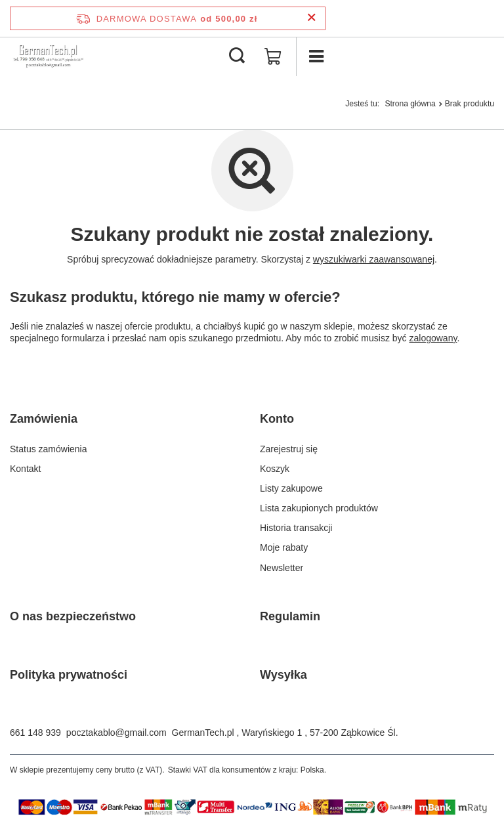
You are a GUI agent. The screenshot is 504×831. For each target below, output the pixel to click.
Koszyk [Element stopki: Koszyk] (275, 469)
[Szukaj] (237, 56)
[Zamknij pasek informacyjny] (311, 18)
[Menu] (316, 56)
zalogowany (433, 338)
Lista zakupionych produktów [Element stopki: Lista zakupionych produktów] (319, 508)
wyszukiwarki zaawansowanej (374, 259)
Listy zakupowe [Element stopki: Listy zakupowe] (291, 488)
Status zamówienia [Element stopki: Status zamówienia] (49, 449)
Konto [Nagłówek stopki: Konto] (277, 419)
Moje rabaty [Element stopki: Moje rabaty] (284, 547)
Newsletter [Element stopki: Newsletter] (282, 568)
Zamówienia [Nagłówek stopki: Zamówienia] (44, 419)
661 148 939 (35, 733)
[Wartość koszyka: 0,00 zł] (273, 56)
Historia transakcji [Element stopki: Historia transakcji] (296, 528)
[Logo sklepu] (49, 56)
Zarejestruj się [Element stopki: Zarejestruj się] (289, 449)
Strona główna (410, 104)
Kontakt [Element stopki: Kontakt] (25, 469)
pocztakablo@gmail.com (116, 733)
